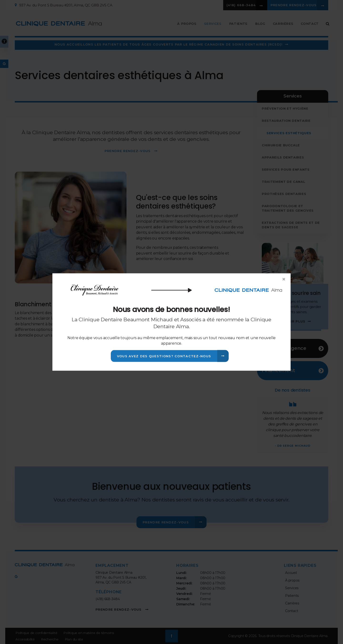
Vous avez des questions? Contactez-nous (164, 356)
